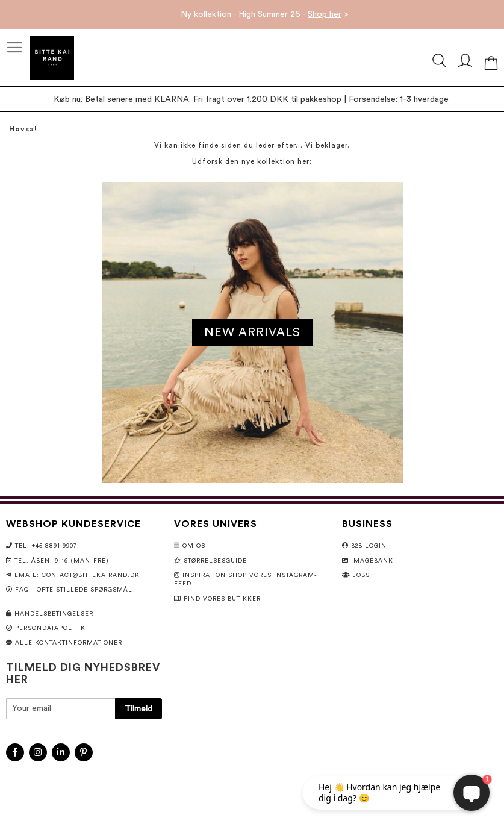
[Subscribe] (138, 709)
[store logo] (52, 58)
